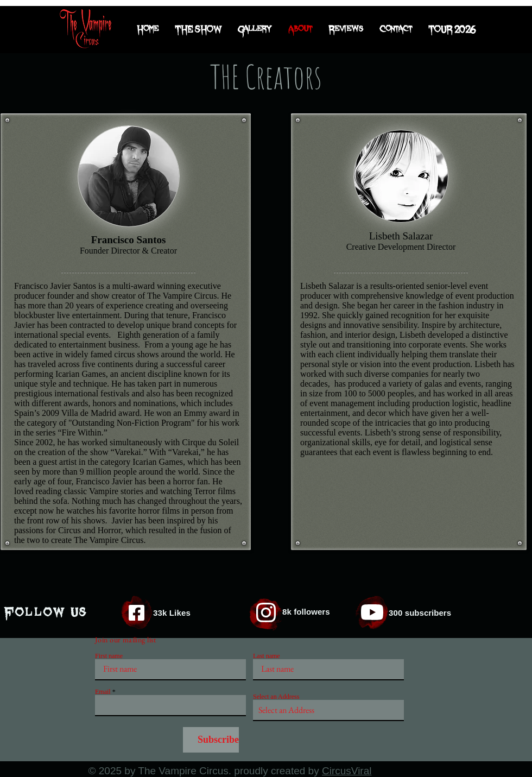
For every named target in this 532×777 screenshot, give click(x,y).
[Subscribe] (211, 740)
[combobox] (328, 710)
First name (109, 656)
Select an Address (276, 697)
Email (103, 692)
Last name (267, 656)
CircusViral (347, 771)
